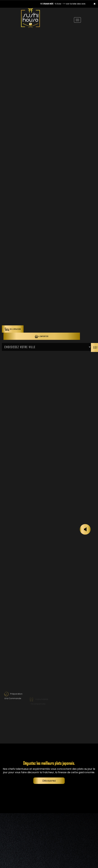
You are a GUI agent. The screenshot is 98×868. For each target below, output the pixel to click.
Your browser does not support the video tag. (49, 31)
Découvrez (49, 781)
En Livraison (13, 329)
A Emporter (42, 337)
